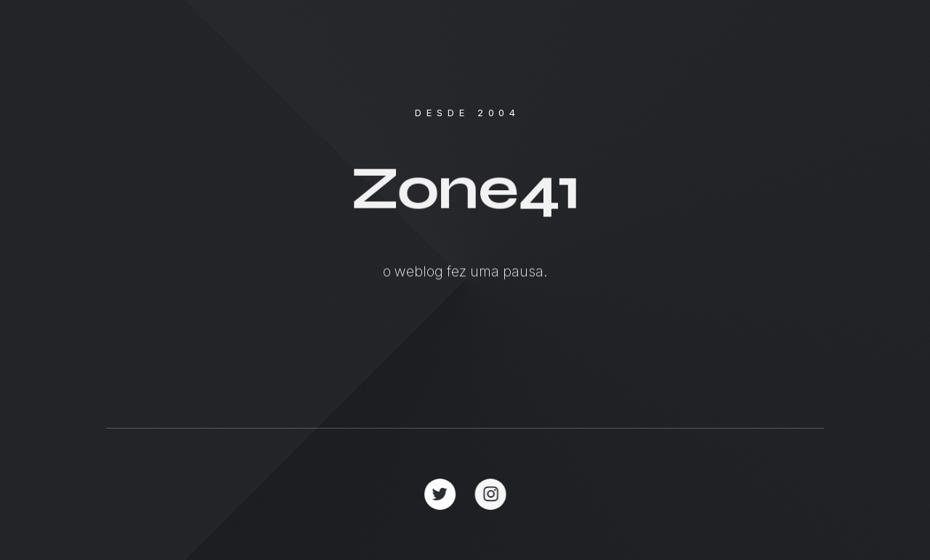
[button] (440, 494)
